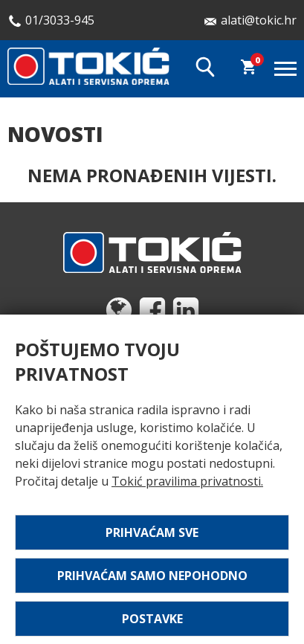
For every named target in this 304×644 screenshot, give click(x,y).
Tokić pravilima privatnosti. (187, 481)
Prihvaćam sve (152, 532)
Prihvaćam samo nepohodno (152, 576)
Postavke (152, 619)
